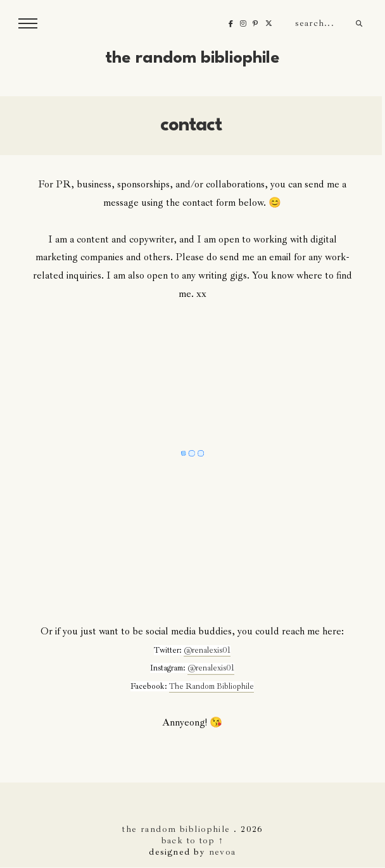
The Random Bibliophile (192, 58)
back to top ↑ (193, 840)
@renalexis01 (207, 650)
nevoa (223, 852)
